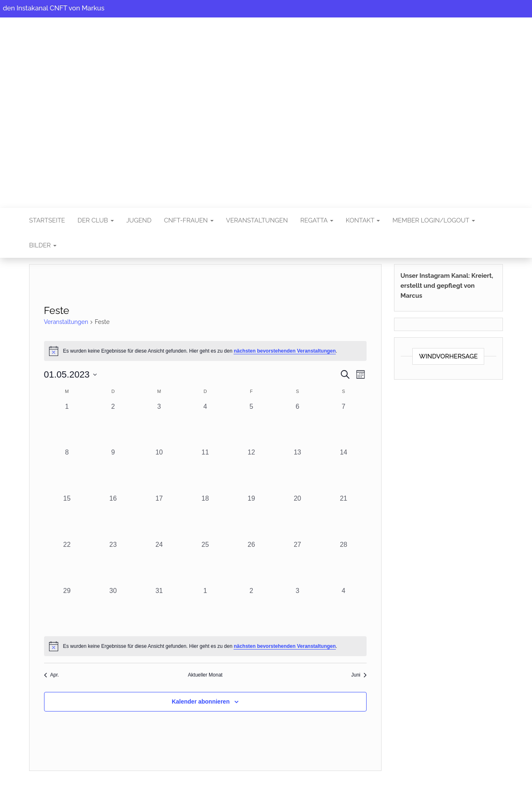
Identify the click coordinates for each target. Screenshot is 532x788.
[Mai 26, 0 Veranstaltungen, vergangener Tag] (251, 563)
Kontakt (363, 220)
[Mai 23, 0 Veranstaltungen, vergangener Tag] (113, 563)
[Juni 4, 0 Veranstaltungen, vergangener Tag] (344, 609)
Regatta (316, 220)
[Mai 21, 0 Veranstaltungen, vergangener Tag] (344, 517)
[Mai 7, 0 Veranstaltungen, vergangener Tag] (344, 425)
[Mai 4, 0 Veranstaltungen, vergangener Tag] (205, 425)
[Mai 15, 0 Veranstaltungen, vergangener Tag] (67, 517)
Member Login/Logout (433, 220)
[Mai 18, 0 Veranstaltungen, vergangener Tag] (205, 517)
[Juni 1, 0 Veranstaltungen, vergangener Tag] (205, 609)
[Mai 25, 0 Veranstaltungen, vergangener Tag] (205, 563)
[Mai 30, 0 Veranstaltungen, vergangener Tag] (113, 609)
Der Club (95, 220)
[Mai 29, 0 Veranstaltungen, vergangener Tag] (67, 609)
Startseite (47, 220)
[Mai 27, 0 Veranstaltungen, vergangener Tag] (297, 563)
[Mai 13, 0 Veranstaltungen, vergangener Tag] (297, 471)
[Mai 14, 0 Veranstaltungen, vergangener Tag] (344, 471)
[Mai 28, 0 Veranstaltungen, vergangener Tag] (344, 563)
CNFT (266, 107)
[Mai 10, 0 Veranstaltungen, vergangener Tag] (159, 471)
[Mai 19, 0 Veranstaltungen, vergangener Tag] (251, 517)
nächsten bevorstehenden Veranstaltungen (284, 351)
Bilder (43, 245)
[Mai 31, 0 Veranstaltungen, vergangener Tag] (159, 609)
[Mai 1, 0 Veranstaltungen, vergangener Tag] (67, 425)
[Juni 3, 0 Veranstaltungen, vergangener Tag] (297, 609)
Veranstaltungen (257, 220)
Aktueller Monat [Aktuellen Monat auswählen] (205, 675)
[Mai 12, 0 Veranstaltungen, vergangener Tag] (251, 471)
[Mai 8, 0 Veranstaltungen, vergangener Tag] (67, 471)
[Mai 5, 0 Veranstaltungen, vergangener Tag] (251, 425)
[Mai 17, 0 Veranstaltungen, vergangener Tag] (159, 517)
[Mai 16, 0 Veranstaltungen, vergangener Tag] (113, 517)
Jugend (139, 220)
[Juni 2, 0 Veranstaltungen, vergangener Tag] (251, 609)
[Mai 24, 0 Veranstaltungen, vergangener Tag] (159, 563)
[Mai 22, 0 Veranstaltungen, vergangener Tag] (67, 563)
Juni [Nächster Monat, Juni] (359, 675)
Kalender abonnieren (201, 702)
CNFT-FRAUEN (188, 220)
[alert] (206, 351)
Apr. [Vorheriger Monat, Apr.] (52, 675)
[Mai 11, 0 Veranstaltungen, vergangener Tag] (205, 471)
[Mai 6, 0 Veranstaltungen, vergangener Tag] (297, 425)
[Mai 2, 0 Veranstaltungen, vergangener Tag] (113, 425)
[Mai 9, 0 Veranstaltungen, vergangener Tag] (113, 471)
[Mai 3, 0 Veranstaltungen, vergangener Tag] (159, 425)
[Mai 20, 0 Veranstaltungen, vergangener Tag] (297, 517)
